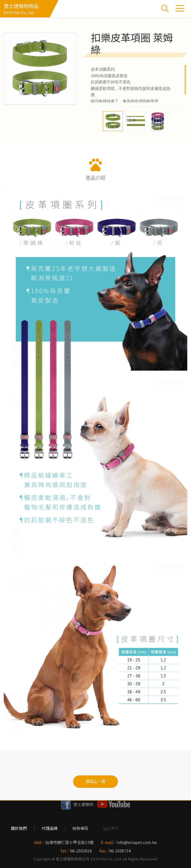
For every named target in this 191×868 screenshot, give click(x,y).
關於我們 (19, 829)
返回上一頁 (95, 781)
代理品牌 (50, 829)
